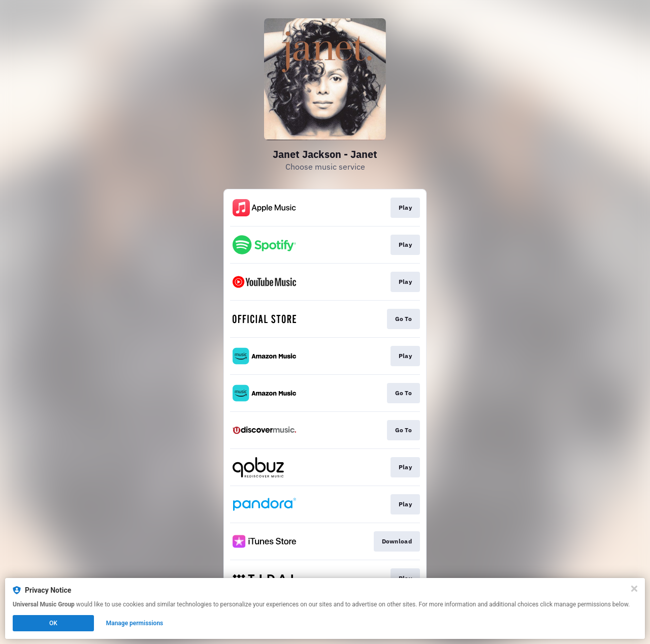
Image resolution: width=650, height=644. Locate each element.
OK (53, 623)
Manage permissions (135, 623)
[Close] (634, 589)
